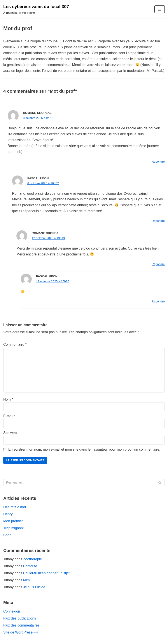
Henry (8, 514)
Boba (7, 535)
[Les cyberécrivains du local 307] (36, 9)
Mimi (27, 580)
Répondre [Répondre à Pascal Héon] (158, 221)
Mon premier (13, 521)
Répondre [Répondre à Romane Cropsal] (158, 162)
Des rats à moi (15, 507)
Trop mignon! (14, 528)
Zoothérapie (32, 559)
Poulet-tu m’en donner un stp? (47, 573)
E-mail (9, 416)
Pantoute (30, 566)
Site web (10, 433)
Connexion (12, 611)
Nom (8, 399)
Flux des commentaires (21, 625)
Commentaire (15, 345)
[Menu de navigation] (160, 9)
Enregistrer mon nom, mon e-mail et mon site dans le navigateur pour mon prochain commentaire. (84, 449)
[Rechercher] (84, 483)
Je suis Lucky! (34, 587)
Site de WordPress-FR (21, 632)
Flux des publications (20, 618)
